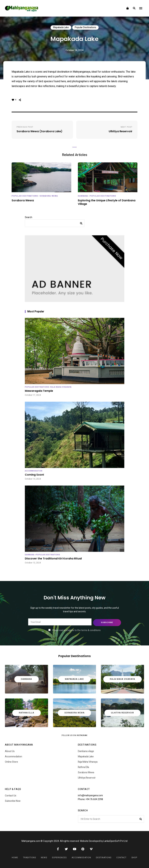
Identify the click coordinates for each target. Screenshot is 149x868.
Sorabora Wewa (49, 196)
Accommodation (34, 471)
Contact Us (11, 795)
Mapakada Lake (61, 27)
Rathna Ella (83, 767)
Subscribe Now (13, 800)
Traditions (30, 857)
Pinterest (83, 848)
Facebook (58, 848)
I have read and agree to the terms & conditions (76, 630)
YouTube (75, 848)
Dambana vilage (86, 751)
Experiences (59, 857)
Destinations (104, 857)
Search (29, 217)
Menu (141, 8)
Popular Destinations (85, 27)
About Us (10, 751)
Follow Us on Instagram (74, 735)
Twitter (66, 848)
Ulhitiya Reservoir (87, 777)
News (44, 857)
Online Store (11, 761)
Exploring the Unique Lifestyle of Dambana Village (107, 202)
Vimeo (91, 848)
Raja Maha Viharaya (61, 387)
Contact (121, 857)
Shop (134, 857)
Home (15, 857)
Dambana (83, 196)
